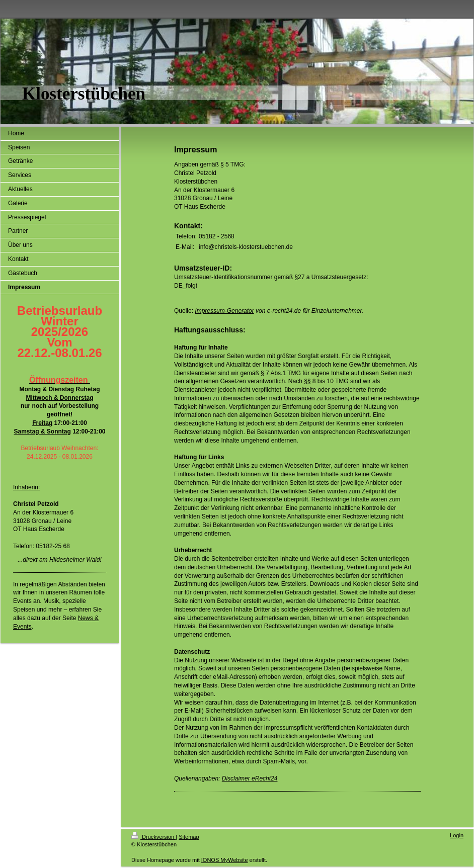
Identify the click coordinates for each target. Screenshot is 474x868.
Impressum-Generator (224, 311)
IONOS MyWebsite (225, 860)
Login (457, 835)
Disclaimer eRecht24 (250, 778)
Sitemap (189, 837)
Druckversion (153, 837)
